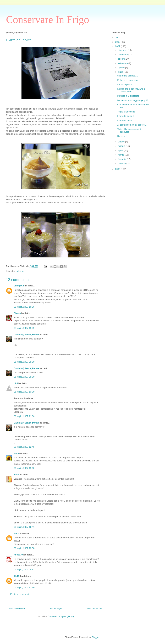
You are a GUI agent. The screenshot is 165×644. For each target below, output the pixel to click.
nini (16, 383)
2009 (118, 38)
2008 (118, 42)
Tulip (16, 475)
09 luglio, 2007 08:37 (24, 570)
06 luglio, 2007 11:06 (24, 416)
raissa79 (18, 555)
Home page (56, 608)
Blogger (95, 637)
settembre (123, 63)
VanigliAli (19, 286)
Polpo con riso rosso (127, 80)
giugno (122, 142)
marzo (121, 155)
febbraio (122, 159)
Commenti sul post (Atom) (61, 616)
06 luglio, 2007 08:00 (24, 362)
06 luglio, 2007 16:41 (24, 527)
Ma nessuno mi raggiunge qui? (133, 100)
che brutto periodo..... (128, 76)
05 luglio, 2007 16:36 (24, 307)
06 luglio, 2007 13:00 (24, 468)
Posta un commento (20, 594)
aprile (121, 150)
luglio (121, 72)
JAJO (17, 576)
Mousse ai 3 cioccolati (128, 96)
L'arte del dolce (125, 120)
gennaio (122, 164)
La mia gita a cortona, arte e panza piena (131, 90)
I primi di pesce (125, 84)
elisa (16, 453)
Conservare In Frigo (48, 19)
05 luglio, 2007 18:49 (24, 328)
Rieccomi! (122, 136)
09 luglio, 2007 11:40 (24, 588)
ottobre (122, 59)
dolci (18, 271)
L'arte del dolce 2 (126, 116)
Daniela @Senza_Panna (26, 335)
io (23, 271)
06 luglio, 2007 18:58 (24, 548)
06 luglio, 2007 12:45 (24, 447)
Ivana (17, 534)
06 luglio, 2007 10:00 (24, 392)
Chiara (17, 313)
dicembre (123, 50)
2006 (118, 169)
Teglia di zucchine (126, 112)
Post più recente (17, 608)
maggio (122, 146)
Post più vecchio (95, 608)
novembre (123, 55)
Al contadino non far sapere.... (132, 125)
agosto (122, 68)
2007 (118, 46)
